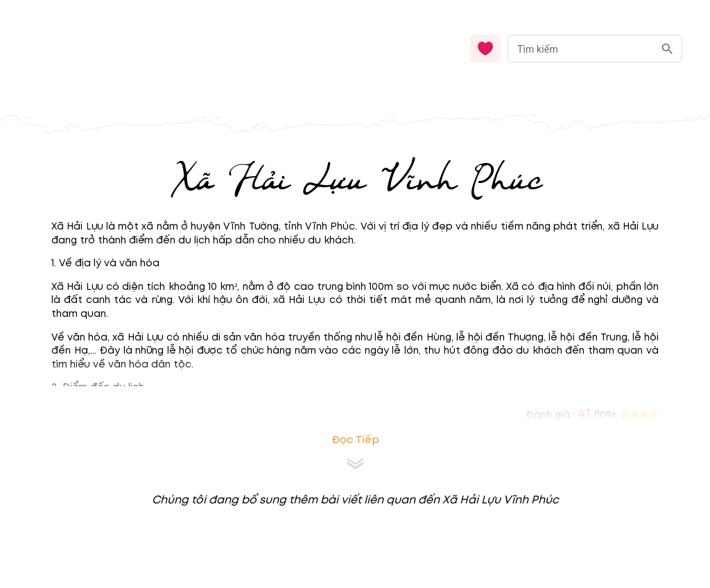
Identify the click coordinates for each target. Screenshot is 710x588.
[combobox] (595, 49)
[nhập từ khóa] (581, 48)
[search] (667, 49)
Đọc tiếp (355, 440)
